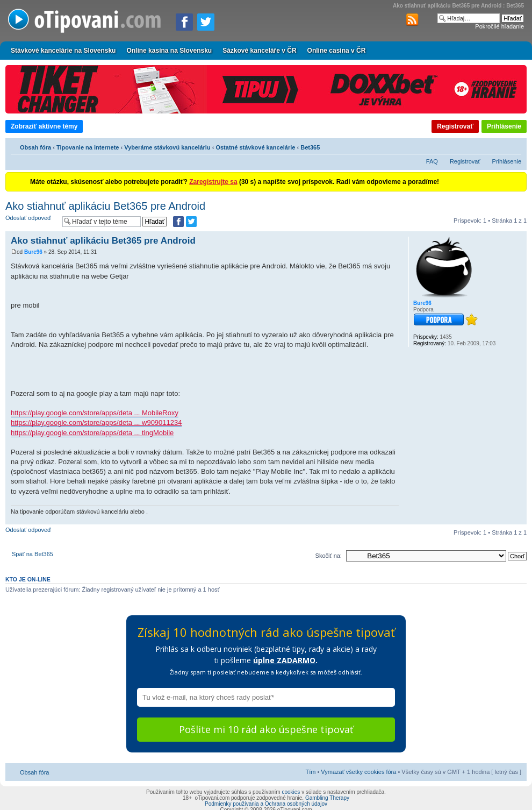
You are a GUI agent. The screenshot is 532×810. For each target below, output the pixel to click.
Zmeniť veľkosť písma (513, 146)
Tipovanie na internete (88, 147)
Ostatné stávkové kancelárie (255, 147)
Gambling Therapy (327, 798)
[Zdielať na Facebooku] (184, 22)
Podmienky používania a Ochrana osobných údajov (266, 804)
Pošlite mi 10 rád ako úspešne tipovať (266, 729)
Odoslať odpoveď (31, 221)
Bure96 (33, 252)
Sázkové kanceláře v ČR (259, 51)
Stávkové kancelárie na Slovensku (63, 51)
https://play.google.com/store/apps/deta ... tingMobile (92, 433)
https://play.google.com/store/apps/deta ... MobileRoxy (95, 413)
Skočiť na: (329, 556)
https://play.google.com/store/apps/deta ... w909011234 (96, 422)
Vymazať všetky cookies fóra (358, 772)
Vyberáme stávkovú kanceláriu (167, 147)
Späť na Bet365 (33, 554)
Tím (310, 772)
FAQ (432, 161)
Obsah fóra (35, 147)
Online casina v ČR (337, 51)
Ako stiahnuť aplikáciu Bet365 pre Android (105, 206)
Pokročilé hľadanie (499, 26)
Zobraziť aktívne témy (44, 126)
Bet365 (310, 147)
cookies (291, 792)
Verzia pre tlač (497, 146)
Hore (518, 519)
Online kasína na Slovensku (169, 51)
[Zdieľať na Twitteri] (206, 22)
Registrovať (455, 126)
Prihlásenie (504, 126)
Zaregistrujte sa (213, 182)
